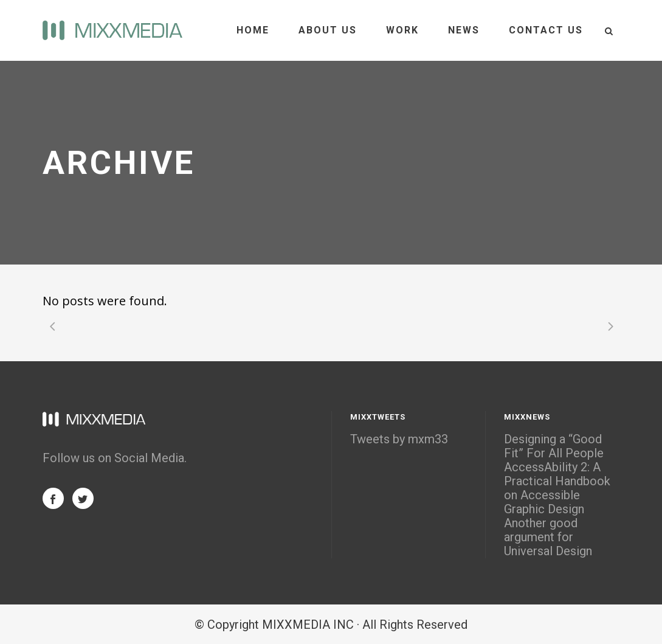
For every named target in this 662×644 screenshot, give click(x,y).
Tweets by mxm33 (399, 439)
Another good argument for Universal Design (548, 537)
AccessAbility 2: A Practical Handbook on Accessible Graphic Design (557, 488)
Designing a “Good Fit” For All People (554, 446)
